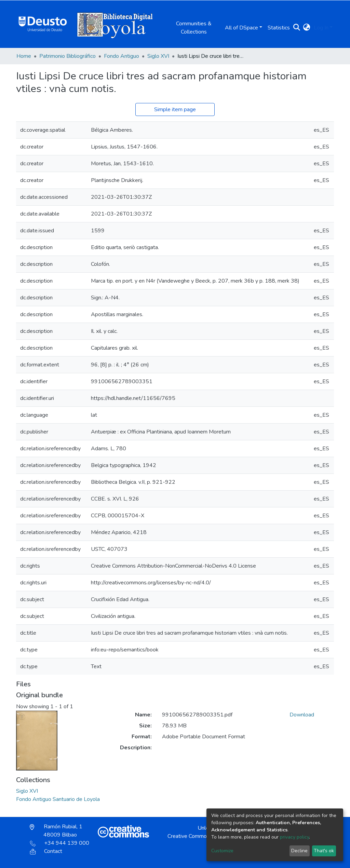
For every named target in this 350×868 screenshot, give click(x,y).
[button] (307, 28)
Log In (321, 28)
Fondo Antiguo (122, 56)
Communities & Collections (194, 28)
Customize (222, 851)
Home (24, 56)
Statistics (279, 28)
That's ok (324, 851)
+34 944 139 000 (59, 843)
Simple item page (175, 109)
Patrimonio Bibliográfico (68, 56)
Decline (299, 851)
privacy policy (294, 837)
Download (302, 715)
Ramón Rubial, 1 (56, 831)
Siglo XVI (158, 56)
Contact (46, 851)
